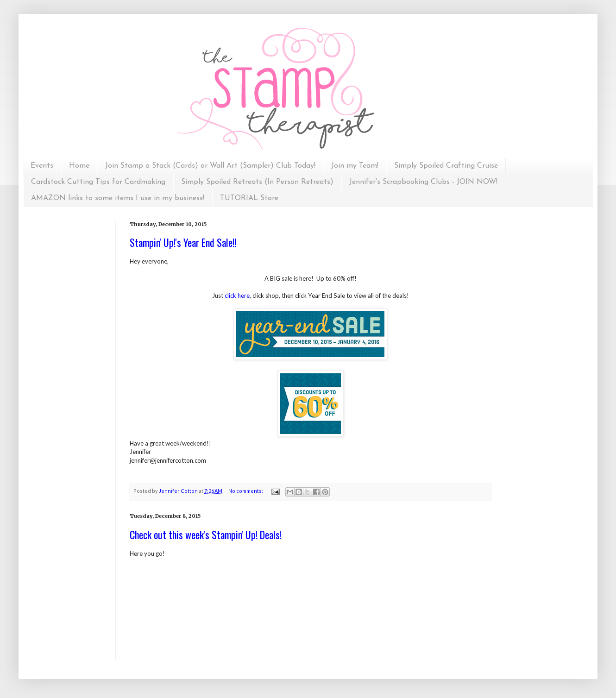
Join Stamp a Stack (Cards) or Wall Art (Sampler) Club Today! (210, 166)
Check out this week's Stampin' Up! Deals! (206, 535)
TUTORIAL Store (249, 198)
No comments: (246, 491)
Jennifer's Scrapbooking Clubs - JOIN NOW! (423, 182)
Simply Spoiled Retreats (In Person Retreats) (257, 182)
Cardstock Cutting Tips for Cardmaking (98, 182)
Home (79, 166)
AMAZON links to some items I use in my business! (118, 198)
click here (237, 296)
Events (42, 166)
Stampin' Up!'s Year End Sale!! (183, 242)
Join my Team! (355, 166)
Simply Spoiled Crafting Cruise (446, 166)
